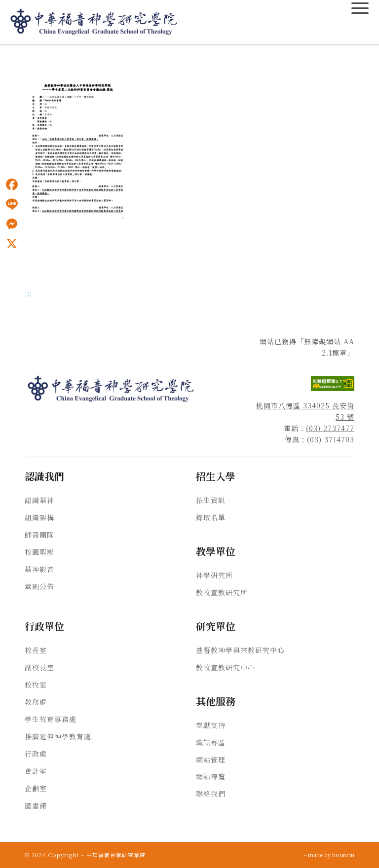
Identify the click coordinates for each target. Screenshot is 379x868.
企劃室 (36, 788)
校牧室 (36, 685)
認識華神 (39, 500)
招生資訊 (211, 500)
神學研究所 (214, 575)
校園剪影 (39, 552)
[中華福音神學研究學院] (94, 22)
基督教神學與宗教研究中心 (240, 650)
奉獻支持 (211, 725)
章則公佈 (39, 586)
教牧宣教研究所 (222, 592)
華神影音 (39, 569)
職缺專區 (211, 742)
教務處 (36, 702)
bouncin (343, 855)
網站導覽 (211, 776)
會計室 (36, 771)
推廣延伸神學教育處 (58, 736)
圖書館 (36, 805)
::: (28, 293)
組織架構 (39, 517)
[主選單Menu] (360, 8)
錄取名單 (211, 517)
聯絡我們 (211, 794)
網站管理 (211, 759)
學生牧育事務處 (51, 719)
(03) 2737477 (330, 428)
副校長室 (39, 667)
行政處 (36, 754)
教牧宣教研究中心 (226, 667)
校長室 (36, 650)
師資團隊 (39, 535)
